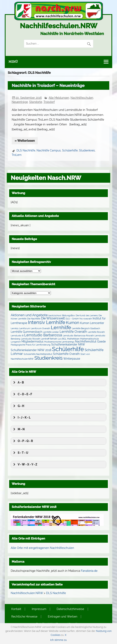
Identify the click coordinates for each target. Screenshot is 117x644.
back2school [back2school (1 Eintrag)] (55, 315)
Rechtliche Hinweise (24, 617)
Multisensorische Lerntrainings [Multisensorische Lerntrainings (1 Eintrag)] (59, 342)
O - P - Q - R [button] (23, 441)
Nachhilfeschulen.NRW (59, 26)
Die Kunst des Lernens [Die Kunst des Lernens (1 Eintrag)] (87, 315)
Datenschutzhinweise (70, 609)
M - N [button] (18, 429)
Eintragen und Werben (63, 617)
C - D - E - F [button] (22, 394)
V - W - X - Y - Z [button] (25, 464)
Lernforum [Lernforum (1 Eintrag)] (25, 328)
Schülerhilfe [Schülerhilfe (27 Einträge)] (68, 349)
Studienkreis (87, 150)
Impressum (39, 609)
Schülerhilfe (70, 150)
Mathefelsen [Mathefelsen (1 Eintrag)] (73, 339)
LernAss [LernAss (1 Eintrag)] (15, 328)
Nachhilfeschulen (82, 98)
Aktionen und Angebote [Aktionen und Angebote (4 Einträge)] (29, 315)
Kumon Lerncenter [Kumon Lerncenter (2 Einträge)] (92, 323)
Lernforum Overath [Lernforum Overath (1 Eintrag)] (40, 328)
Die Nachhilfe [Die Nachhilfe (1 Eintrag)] (34, 319)
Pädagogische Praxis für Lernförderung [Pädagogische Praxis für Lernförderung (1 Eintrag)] (31, 345)
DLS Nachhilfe (26, 150)
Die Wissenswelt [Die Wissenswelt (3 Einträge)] (53, 318)
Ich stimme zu (58, 640)
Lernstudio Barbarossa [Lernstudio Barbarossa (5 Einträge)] (43, 335)
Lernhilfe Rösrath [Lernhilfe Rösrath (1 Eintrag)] (96, 332)
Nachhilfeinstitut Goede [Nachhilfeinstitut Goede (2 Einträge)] (90, 342)
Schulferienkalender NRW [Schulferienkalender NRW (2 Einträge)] (68, 344)
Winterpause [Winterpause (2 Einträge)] (72, 359)
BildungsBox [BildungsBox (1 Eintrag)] (69, 315)
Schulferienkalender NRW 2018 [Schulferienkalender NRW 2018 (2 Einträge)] (31, 350)
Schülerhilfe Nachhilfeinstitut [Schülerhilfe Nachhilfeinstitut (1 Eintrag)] (38, 354)
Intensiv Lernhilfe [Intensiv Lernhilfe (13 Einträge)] (47, 322)
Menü (13, 62)
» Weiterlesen (25, 141)
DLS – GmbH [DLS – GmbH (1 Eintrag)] (72, 319)
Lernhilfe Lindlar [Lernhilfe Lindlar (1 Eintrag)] (51, 332)
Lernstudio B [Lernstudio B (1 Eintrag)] (17, 336)
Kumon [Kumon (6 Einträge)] (73, 323)
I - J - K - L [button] (21, 418)
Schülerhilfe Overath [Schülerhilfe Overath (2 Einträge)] (66, 354)
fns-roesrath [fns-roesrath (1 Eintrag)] (86, 319)
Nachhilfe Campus (49, 150)
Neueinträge (20, 102)
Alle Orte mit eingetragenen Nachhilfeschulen (42, 548)
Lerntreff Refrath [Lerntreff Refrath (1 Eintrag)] (49, 339)
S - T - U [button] (20, 453)
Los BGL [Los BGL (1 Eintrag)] (62, 339)
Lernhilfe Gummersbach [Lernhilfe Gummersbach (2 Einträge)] (26, 332)
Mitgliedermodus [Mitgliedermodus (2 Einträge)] (32, 342)
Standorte (36, 102)
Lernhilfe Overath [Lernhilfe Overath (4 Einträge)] (73, 332)
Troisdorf (49, 102)
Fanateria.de (89, 571)
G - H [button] (18, 406)
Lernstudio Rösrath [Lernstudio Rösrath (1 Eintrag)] (31, 339)
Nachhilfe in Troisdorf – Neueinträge (48, 85)
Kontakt (16, 609)
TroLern (17, 155)
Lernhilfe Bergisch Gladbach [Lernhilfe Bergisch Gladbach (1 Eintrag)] (86, 328)
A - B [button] (18, 382)
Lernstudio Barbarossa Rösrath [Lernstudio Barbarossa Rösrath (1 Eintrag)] (78, 336)
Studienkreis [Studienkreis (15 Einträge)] (48, 358)
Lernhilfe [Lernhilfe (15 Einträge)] (61, 327)
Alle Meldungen (59, 98)
